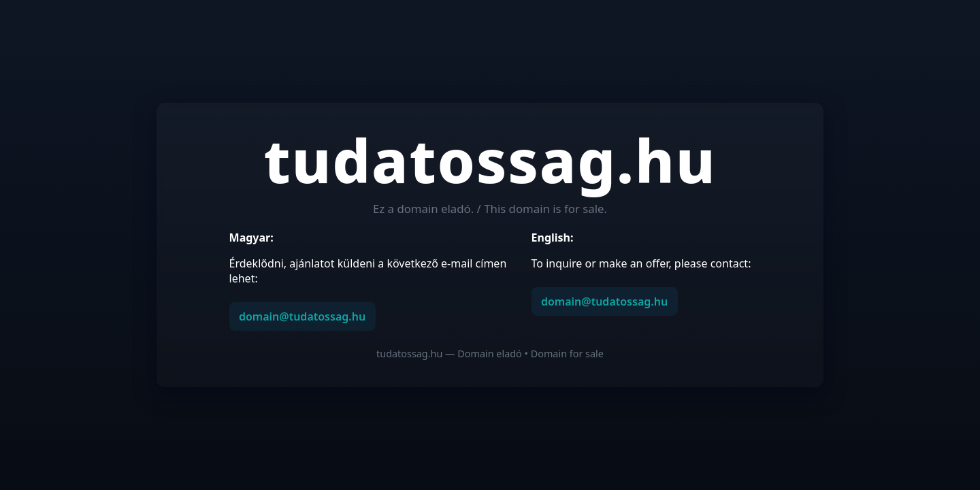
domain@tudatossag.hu (302, 316)
